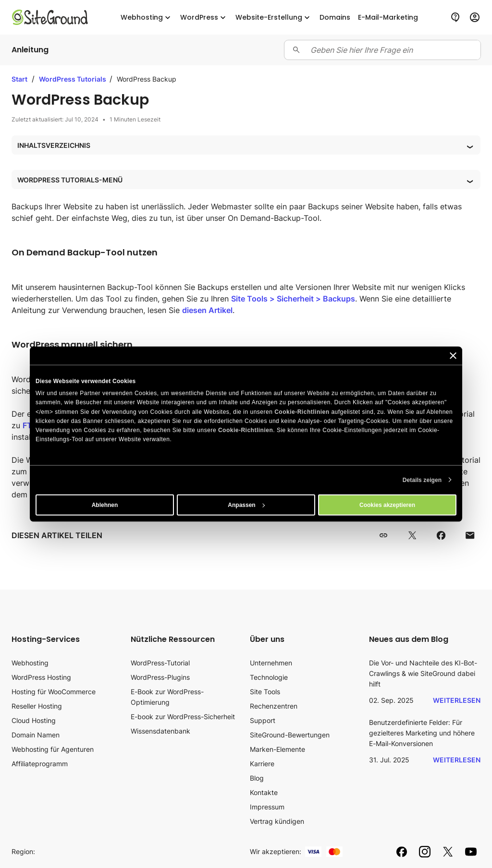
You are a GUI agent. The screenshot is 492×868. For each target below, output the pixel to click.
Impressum (267, 807)
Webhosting (147, 18)
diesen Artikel (207, 310)
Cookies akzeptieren (387, 505)
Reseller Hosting (37, 706)
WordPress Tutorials (73, 79)
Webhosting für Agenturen (53, 749)
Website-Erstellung (274, 18)
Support (263, 720)
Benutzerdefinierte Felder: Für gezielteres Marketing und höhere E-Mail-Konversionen (422, 733)
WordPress (204, 18)
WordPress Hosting (41, 677)
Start (19, 79)
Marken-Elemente (277, 749)
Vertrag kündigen (277, 821)
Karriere (262, 764)
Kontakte (264, 792)
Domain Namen (36, 735)
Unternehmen (271, 663)
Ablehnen (105, 505)
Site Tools (265, 692)
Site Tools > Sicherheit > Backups (293, 299)
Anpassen (246, 505)
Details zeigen (422, 480)
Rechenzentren (274, 706)
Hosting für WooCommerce (54, 692)
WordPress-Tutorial (160, 663)
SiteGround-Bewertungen (290, 735)
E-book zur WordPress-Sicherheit (183, 717)
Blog (257, 778)
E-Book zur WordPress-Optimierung (167, 697)
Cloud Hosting (34, 720)
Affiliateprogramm (40, 764)
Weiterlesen (457, 700)
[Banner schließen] (453, 356)
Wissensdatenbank (160, 731)
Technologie (269, 677)
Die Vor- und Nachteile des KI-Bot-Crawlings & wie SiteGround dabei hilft (423, 673)
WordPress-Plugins (160, 677)
